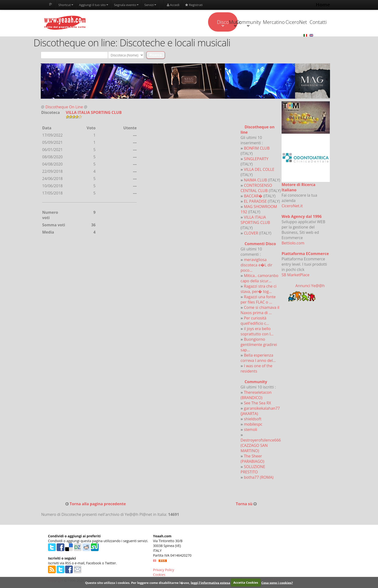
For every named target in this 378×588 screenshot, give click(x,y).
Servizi (150, 5)
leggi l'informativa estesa (210, 582)
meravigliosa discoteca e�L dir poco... (256, 265)
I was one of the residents (256, 369)
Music (184, 23)
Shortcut (66, 5)
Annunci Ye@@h (310, 286)
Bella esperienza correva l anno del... (258, 358)
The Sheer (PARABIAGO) (252, 459)
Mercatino (245, 22)
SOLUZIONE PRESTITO (253, 470)
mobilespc (253, 424)
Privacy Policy (164, 570)
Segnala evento (126, 5)
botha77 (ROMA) (259, 477)
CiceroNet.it (292, 206)
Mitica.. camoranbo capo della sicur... (260, 278)
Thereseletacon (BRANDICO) (256, 395)
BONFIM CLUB (257, 148)
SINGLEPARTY (256, 159)
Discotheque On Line (64, 107)
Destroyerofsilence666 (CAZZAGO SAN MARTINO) (261, 446)
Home (323, 5)
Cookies (159, 575)
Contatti (305, 22)
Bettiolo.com (293, 243)
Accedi (173, 5)
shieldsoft (253, 419)
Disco (153, 23)
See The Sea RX (258, 403)
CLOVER (251, 233)
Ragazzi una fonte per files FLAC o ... (258, 300)
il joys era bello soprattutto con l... (257, 332)
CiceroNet (275, 22)
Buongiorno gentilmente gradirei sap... (259, 345)
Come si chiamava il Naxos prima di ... (260, 310)
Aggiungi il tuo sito (94, 5)
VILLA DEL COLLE (259, 170)
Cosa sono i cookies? (277, 582)
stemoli (251, 430)
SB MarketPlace (295, 275)
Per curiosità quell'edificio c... (255, 321)
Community (214, 23)
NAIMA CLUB (256, 180)
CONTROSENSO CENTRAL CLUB (256, 188)
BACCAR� (253, 196)
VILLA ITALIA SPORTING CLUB (255, 220)
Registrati (194, 5)
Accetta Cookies (246, 582)
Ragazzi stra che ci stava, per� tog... (259, 289)
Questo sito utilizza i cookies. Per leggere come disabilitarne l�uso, (138, 582)
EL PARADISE (255, 201)
